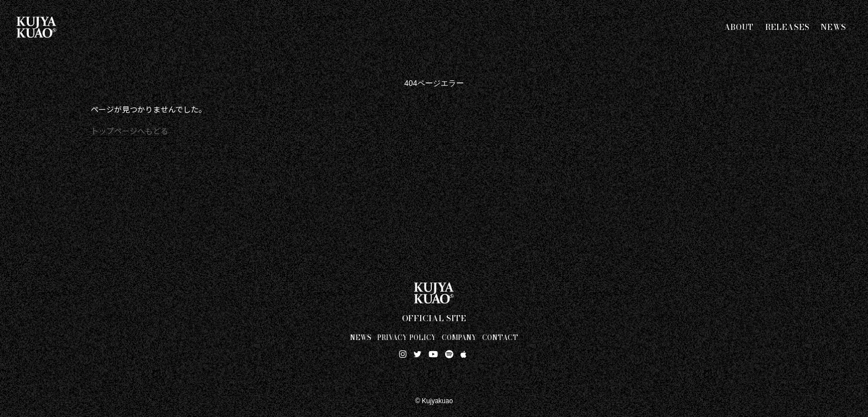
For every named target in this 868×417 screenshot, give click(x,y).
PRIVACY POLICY (407, 337)
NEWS (833, 27)
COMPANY (459, 337)
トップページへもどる (130, 131)
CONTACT (500, 337)
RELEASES (787, 27)
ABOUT (739, 27)
